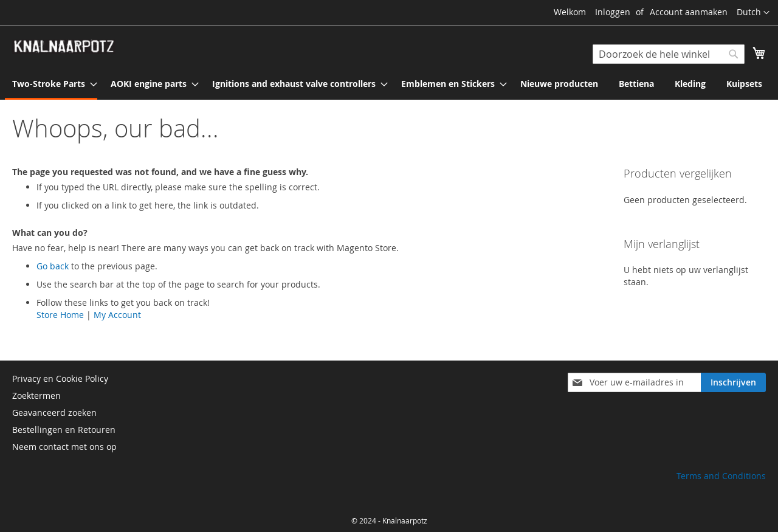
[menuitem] (51, 85)
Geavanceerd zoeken (54, 413)
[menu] (389, 85)
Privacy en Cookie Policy (60, 378)
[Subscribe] (733, 382)
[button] (753, 13)
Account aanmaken (689, 12)
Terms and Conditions (721, 476)
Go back (53, 266)
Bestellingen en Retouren (64, 430)
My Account (117, 315)
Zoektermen (36, 396)
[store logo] (64, 47)
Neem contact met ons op (64, 447)
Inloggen (613, 12)
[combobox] (669, 54)
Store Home (60, 315)
